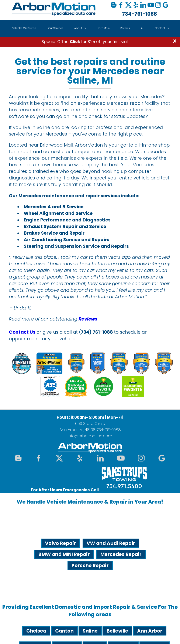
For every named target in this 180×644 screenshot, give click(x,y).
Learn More (103, 28)
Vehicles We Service (24, 28)
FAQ (142, 28)
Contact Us (162, 28)
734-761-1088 (139, 14)
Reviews (125, 28)
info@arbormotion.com (90, 436)
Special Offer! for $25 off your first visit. (86, 42)
